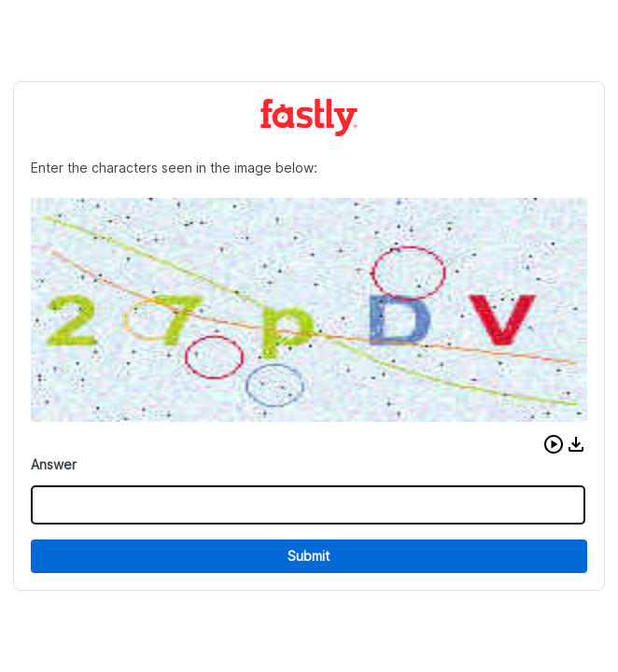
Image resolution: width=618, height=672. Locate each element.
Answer (54, 464)
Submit (309, 556)
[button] (554, 444)
